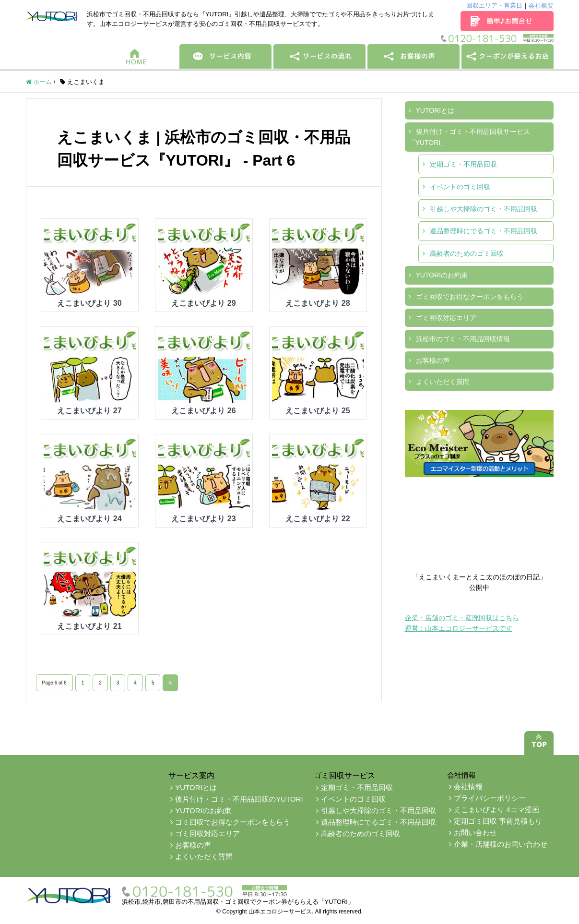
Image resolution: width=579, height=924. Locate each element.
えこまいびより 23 (203, 519)
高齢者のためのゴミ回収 (467, 253)
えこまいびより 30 (89, 303)
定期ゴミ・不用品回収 (463, 164)
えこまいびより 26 (203, 411)
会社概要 (541, 6)
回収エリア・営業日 (494, 6)
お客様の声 (433, 360)
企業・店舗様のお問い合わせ (501, 844)
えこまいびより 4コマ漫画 (496, 810)
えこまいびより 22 (318, 519)
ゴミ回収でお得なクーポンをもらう (470, 297)
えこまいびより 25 (318, 411)
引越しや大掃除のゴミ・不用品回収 (484, 209)
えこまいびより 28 (318, 303)
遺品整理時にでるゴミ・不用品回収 (484, 231)
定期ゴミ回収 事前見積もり (498, 821)
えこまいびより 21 (89, 626)
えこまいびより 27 (89, 411)
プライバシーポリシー (490, 798)
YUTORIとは (435, 110)
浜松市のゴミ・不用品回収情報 (463, 339)
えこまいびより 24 (89, 519)
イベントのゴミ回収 (460, 187)
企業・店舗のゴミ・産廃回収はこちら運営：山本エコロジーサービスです (462, 623)
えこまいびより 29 (203, 303)
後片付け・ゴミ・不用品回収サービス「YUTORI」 (469, 137)
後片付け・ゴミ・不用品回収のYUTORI (239, 799)
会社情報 (468, 786)
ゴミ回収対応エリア (446, 318)
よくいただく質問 (443, 382)
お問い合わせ (475, 833)
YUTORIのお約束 (442, 275)
